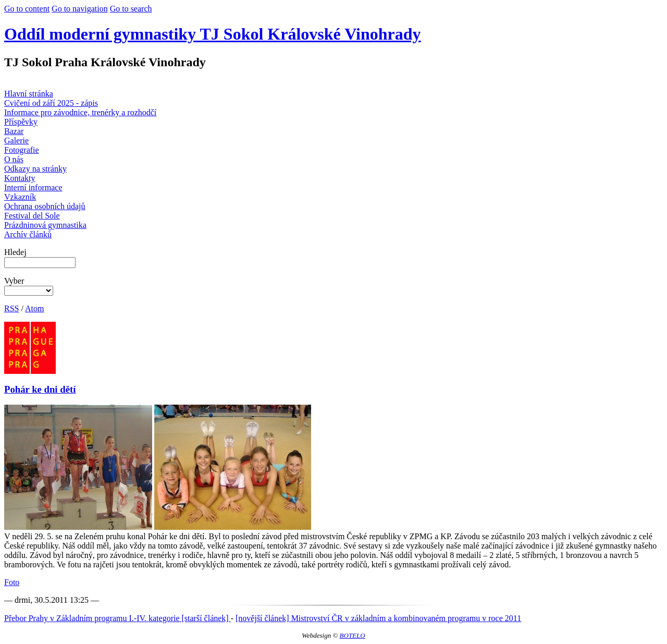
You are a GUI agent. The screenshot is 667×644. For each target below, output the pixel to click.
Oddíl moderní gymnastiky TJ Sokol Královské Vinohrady (213, 34)
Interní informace (33, 187)
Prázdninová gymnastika (45, 225)
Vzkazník (20, 197)
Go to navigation (80, 9)
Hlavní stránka (29, 94)
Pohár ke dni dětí (40, 389)
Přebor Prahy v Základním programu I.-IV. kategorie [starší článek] (118, 618)
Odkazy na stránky (35, 169)
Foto (12, 582)
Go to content (27, 9)
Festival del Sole (32, 216)
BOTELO (353, 635)
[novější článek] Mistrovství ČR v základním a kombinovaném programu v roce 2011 (378, 618)
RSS (11, 308)
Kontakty (20, 178)
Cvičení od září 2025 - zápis (51, 103)
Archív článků (28, 234)
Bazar (14, 131)
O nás (14, 159)
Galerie (16, 141)
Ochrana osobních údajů (45, 206)
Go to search (131, 9)
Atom (34, 308)
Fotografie (22, 150)
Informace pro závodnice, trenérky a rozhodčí (80, 112)
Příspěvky (21, 122)
